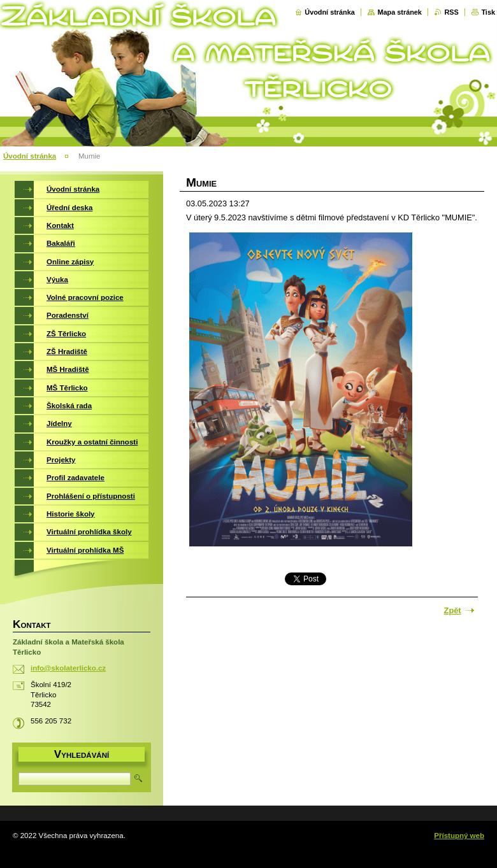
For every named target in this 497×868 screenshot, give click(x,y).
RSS (451, 12)
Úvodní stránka (330, 12)
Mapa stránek (400, 12)
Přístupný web (459, 836)
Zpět (453, 610)
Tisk (488, 12)
